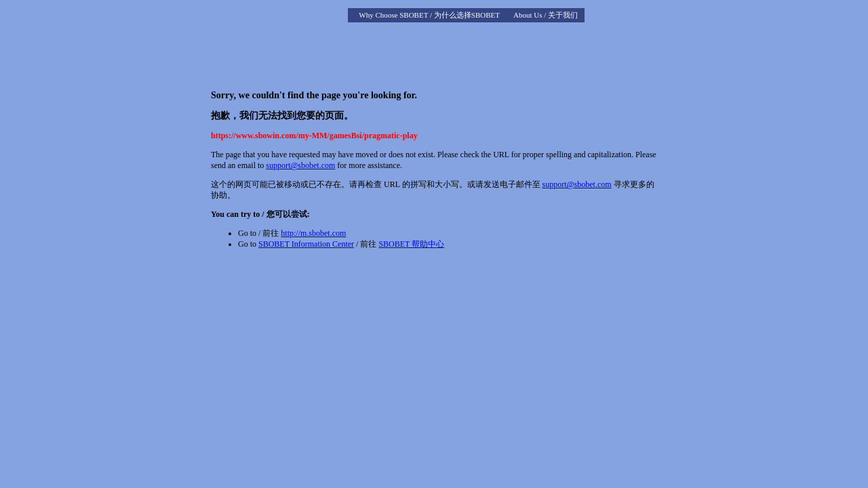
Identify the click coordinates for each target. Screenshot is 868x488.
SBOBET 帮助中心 (411, 244)
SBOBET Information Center (306, 244)
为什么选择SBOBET (467, 15)
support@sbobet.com (300, 165)
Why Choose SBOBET (393, 15)
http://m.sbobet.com (313, 233)
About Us (528, 15)
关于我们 (563, 15)
